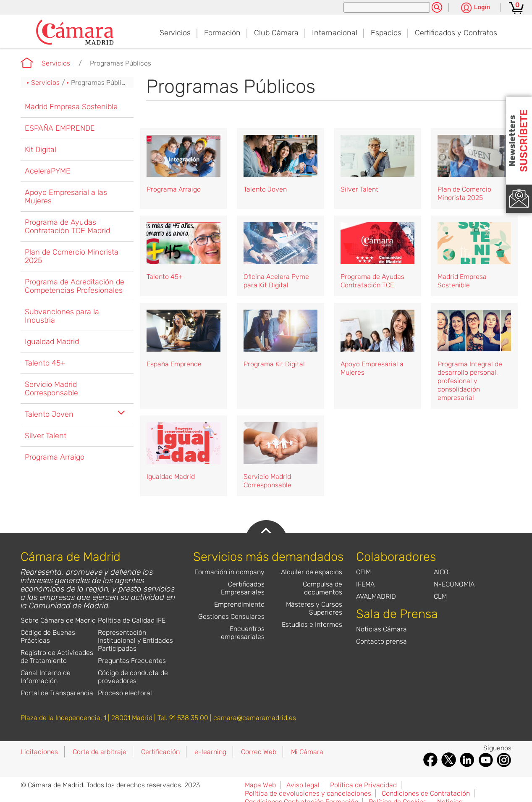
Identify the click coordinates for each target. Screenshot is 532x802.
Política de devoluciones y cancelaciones (308, 793)
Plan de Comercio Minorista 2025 (72, 256)
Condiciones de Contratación (426, 793)
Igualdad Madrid (52, 342)
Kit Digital (41, 150)
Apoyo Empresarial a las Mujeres (66, 197)
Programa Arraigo (55, 457)
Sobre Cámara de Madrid (58, 620)
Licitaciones (39, 752)
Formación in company (229, 572)
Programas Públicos (121, 63)
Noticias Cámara (381, 629)
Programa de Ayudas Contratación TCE (372, 281)
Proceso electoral (125, 693)
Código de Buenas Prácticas (48, 636)
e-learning (210, 752)
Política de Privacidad (363, 785)
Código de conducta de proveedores (133, 677)
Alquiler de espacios (312, 572)
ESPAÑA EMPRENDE (60, 128)
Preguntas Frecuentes (132, 661)
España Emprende (174, 364)
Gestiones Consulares (231, 617)
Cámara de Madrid (27, 63)
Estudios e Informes (312, 625)
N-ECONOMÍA (454, 584)
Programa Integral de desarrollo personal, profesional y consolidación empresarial (470, 381)
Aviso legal (303, 785)
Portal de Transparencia (57, 693)
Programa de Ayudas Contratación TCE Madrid (67, 226)
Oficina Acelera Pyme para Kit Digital (276, 281)
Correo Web (259, 752)
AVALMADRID (376, 596)
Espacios (386, 33)
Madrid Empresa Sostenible (71, 107)
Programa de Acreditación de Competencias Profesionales (75, 286)
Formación (222, 33)
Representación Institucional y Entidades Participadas (135, 640)
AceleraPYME (48, 171)
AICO (441, 572)
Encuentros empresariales (243, 633)
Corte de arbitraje (100, 752)
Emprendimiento (239, 604)
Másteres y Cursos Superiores (314, 608)
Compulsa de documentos (322, 588)
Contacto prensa (381, 641)
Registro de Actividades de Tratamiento (57, 657)
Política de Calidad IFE (132, 620)
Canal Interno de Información (46, 677)
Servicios (175, 33)
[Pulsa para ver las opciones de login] (476, 8)
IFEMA (365, 584)
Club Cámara (276, 33)
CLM (440, 596)
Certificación (160, 752)
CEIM (363, 572)
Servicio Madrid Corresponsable (51, 389)
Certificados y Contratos (456, 33)
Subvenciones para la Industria (62, 316)
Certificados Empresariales (243, 588)
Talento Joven (49, 414)
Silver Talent (46, 436)
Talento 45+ (45, 363)
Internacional (335, 33)
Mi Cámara (307, 752)
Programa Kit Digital (274, 364)
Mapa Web (260, 785)
